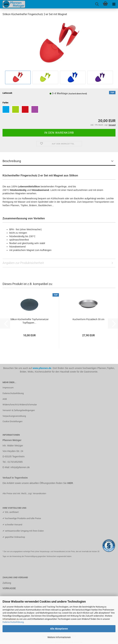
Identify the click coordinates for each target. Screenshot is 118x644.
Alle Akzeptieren (59, 629)
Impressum (8, 388)
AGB (5, 399)
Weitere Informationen (59, 637)
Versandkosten (39, 494)
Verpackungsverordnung (14, 416)
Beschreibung (12, 161)
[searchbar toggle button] (97, 4)
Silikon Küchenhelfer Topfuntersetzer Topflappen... (29, 321)
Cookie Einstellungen (12, 421)
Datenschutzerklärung (13, 622)
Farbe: (6, 103)
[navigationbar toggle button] (114, 4)
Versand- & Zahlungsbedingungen (19, 410)
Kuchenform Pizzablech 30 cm (88, 319)
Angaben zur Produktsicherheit (23, 263)
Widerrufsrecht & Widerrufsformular (20, 405)
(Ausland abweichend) (78, 94)
